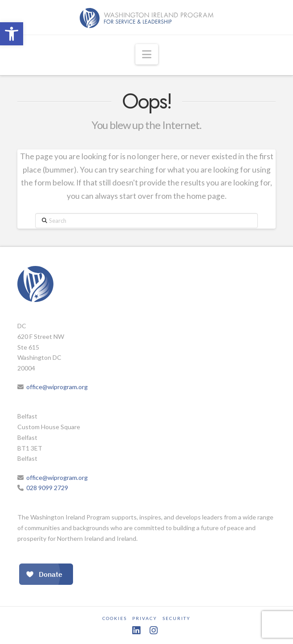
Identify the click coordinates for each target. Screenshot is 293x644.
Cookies (115, 618)
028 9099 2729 (47, 488)
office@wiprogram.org (57, 387)
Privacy (145, 618)
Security (177, 618)
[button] (12, 34)
